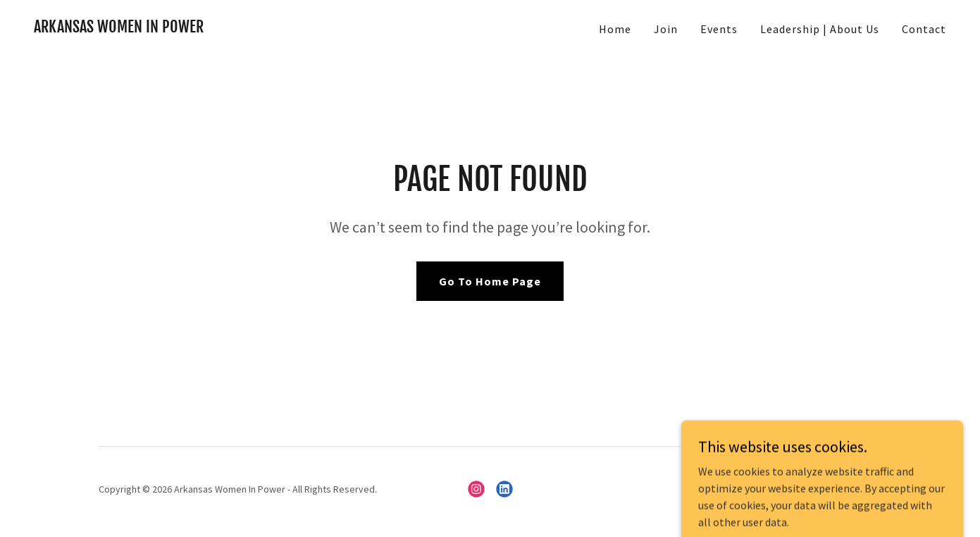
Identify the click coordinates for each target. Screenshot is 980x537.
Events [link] (719, 29)
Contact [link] (924, 29)
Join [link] (666, 29)
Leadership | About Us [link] (820, 29)
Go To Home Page (490, 281)
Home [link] (615, 29)
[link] (119, 28)
